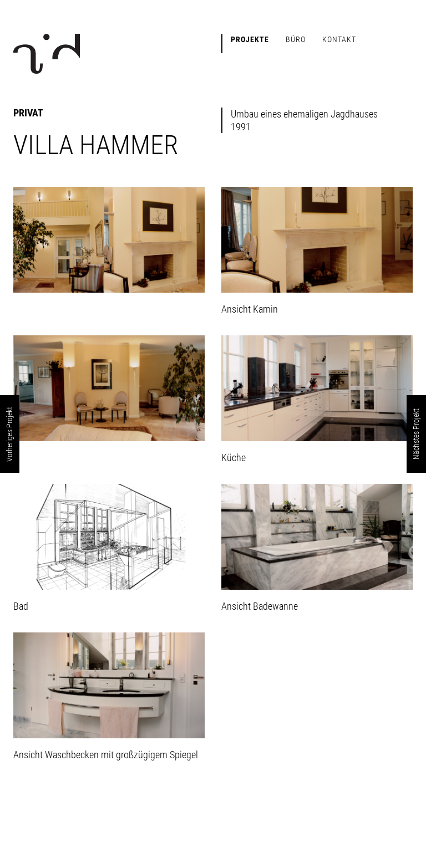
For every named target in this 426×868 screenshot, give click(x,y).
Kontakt (339, 39)
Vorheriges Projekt (9, 434)
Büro (296, 39)
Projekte (250, 39)
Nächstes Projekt (416, 434)
